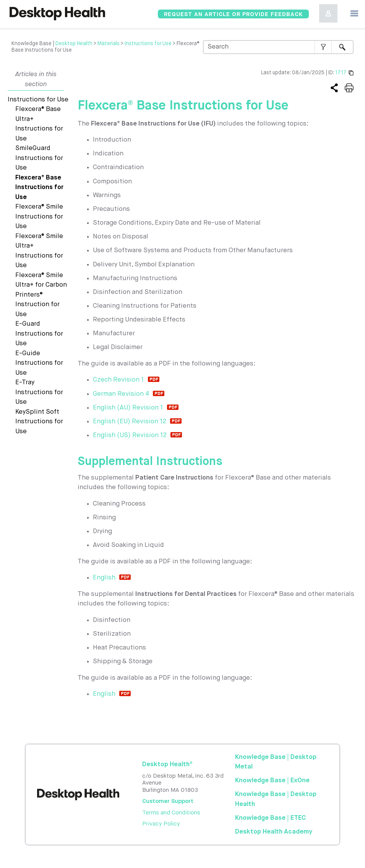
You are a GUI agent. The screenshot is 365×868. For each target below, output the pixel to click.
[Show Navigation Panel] (354, 13)
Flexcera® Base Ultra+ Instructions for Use (39, 124)
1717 (341, 73)
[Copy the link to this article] (334, 88)
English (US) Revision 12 (130, 435)
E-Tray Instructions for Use (39, 392)
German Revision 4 (121, 394)
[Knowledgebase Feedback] (233, 14)
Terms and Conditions (171, 813)
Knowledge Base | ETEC (270, 818)
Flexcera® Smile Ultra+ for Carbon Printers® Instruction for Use (41, 295)
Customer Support (168, 801)
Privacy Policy (161, 824)
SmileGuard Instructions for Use (39, 158)
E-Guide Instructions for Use (39, 363)
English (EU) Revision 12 (130, 422)
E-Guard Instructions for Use (39, 334)
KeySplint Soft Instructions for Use (39, 422)
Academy (274, 832)
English (104, 578)
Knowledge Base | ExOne (272, 781)
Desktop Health (74, 44)
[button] (323, 47)
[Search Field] (278, 47)
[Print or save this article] (349, 88)
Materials (109, 44)
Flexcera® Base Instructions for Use (39, 188)
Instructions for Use (148, 44)
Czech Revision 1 (118, 380)
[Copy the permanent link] (351, 73)
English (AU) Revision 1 (128, 408)
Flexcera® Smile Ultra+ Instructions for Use (39, 251)
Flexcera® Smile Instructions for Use (39, 217)
